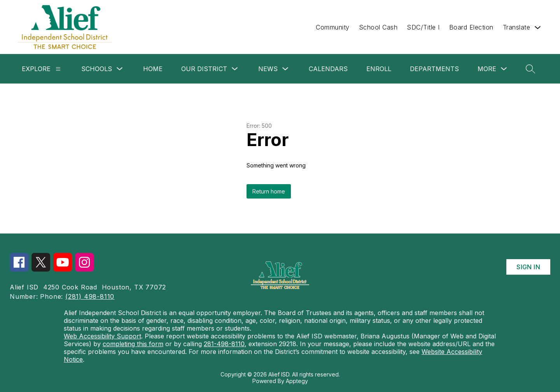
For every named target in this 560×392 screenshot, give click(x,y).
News (268, 69)
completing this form (133, 344)
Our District (204, 69)
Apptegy (297, 381)
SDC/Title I (423, 27)
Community (333, 27)
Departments (434, 69)
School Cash (378, 27)
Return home (269, 191)
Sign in (528, 267)
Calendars (328, 69)
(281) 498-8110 (90, 296)
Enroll (379, 69)
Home (153, 69)
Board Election (471, 27)
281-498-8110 (224, 344)
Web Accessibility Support (102, 336)
